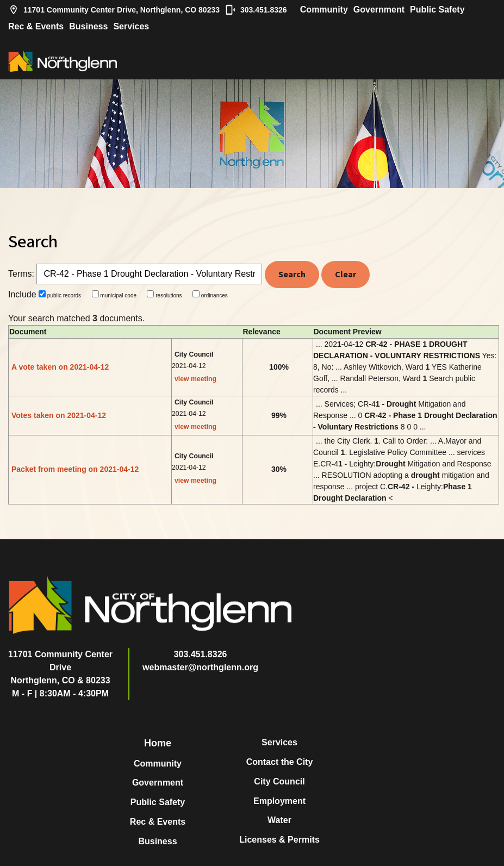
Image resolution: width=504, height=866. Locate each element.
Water (279, 820)
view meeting (195, 379)
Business (88, 26)
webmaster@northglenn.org (200, 667)
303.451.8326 (256, 10)
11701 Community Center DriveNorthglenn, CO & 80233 (60, 667)
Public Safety (437, 10)
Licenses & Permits (279, 840)
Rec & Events (36, 26)
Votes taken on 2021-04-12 (59, 415)
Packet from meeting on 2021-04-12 (75, 469)
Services (131, 26)
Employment (279, 801)
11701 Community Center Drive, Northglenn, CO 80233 (114, 10)
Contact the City (280, 762)
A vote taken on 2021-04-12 (60, 367)
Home (158, 743)
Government (379, 10)
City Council (279, 781)
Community (324, 10)
